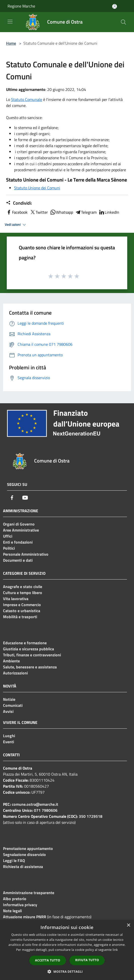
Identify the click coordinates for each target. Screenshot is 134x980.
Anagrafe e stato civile (23, 587)
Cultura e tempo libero (23, 593)
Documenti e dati (18, 560)
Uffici (8, 536)
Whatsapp (61, 212)
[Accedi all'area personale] (115, 6)
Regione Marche (21, 6)
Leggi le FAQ (14, 860)
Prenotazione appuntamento (28, 848)
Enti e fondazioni (18, 542)
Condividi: (19, 203)
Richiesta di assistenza (23, 867)
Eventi (9, 742)
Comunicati (13, 705)
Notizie (9, 699)
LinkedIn (109, 212)
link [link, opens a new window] (115, 950)
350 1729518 (91, 816)
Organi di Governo (19, 524)
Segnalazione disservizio (24, 854)
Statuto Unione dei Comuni (37, 188)
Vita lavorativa (16, 599)
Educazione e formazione (25, 643)
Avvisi (8, 711)
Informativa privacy (20, 905)
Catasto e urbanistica (22, 611)
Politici (9, 548)
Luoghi (9, 736)
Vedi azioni (16, 225)
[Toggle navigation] (10, 22)
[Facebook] (12, 498)
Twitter (39, 212)
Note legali (12, 911)
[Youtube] (25, 498)
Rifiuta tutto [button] (87, 960)
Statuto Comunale (27, 99)
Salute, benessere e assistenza (30, 667)
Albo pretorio (15, 899)
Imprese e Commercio (22, 605)
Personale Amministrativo (26, 554)
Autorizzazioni (15, 673)
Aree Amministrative (21, 530)
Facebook (17, 212)
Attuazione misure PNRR (25, 917)
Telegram (86, 212)
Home (11, 43)
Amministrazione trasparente (29, 893)
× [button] (128, 925)
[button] (67, 971)
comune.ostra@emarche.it (35, 804)
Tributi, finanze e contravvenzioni (32, 655)
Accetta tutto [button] (48, 960)
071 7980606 (46, 810)
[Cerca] (123, 22)
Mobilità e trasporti (20, 617)
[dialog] (67, 950)
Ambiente (11, 661)
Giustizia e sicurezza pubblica (28, 649)
